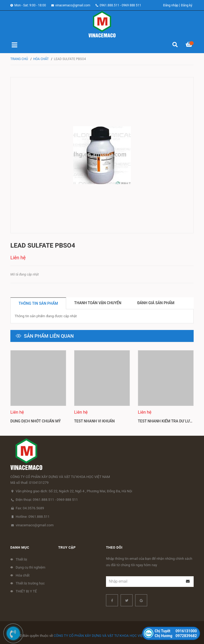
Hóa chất (23, 575)
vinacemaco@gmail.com (73, 5)
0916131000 (176, 631)
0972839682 (176, 636)
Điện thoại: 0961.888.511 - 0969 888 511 (47, 500)
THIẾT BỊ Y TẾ (26, 591)
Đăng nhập (171, 5)
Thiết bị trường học (30, 583)
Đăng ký (187, 5)
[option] (38, 389)
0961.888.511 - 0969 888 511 (120, 5)
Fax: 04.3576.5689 (30, 508)
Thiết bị (21, 559)
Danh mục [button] (20, 547)
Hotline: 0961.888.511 (33, 517)
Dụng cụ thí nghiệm (31, 567)
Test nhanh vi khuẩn (94, 421)
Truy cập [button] (67, 547)
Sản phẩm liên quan (49, 336)
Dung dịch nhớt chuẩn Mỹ (36, 421)
